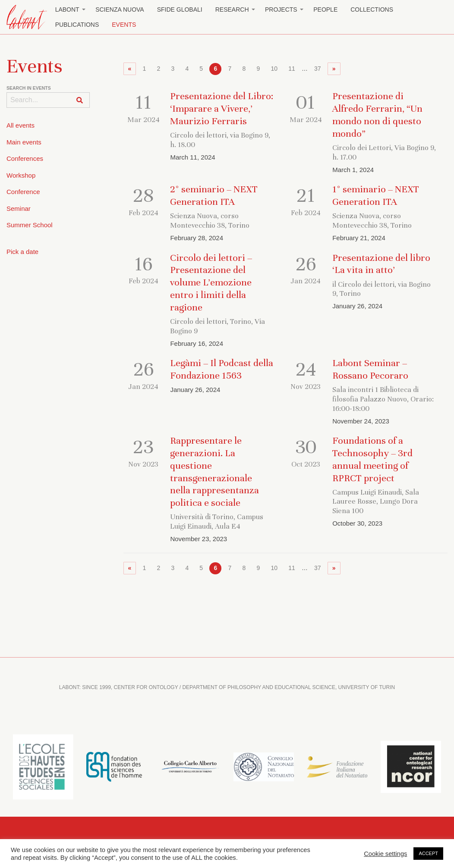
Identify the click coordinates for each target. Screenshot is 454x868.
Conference (23, 192)
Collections (372, 9)
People (325, 9)
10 (274, 69)
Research (232, 9)
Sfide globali (180, 9)
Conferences (25, 158)
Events (124, 25)
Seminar (19, 208)
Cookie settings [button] (385, 854)
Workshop (21, 175)
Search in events (29, 88)
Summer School (30, 225)
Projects (281, 9)
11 (292, 69)
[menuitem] (69, 10)
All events (20, 125)
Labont (67, 9)
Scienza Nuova (120, 9)
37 (318, 69)
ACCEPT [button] (428, 853)
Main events (24, 142)
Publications (77, 25)
